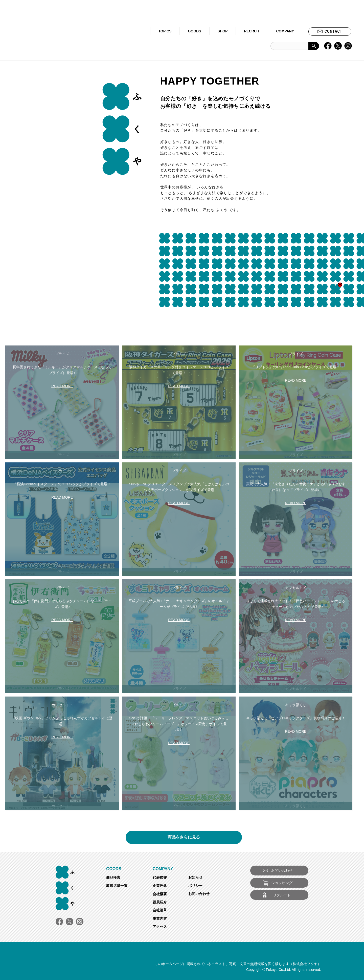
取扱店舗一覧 (117, 886)
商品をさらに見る (184, 836)
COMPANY (285, 31)
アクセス (160, 927)
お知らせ (195, 877)
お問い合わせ (199, 894)
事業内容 (160, 918)
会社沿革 (160, 910)
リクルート (282, 895)
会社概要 (160, 894)
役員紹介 (160, 902)
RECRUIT (252, 31)
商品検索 (113, 877)
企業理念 (160, 886)
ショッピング (282, 883)
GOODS (194, 31)
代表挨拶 (160, 877)
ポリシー (195, 886)
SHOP (223, 31)
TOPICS (165, 31)
